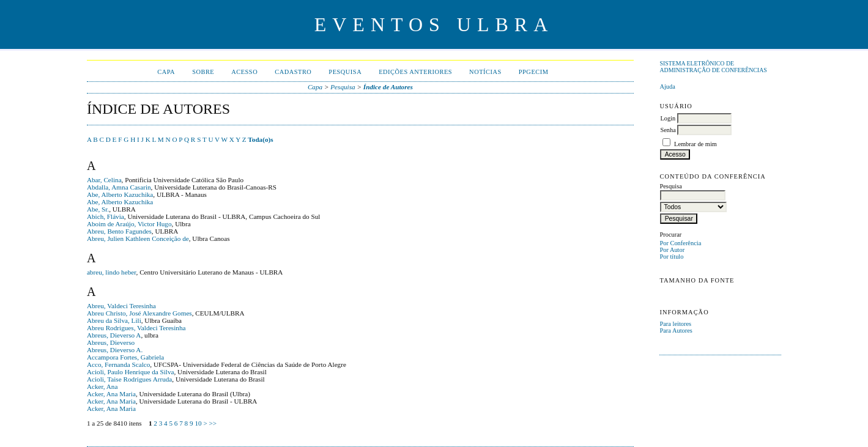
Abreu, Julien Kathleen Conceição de (138, 238)
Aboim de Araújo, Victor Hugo (129, 224)
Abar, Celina (104, 180)
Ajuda (667, 87)
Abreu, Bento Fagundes (119, 231)
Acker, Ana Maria (111, 394)
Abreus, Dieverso (111, 342)
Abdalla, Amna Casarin (119, 187)
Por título (671, 257)
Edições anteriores (415, 72)
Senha (668, 130)
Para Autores (676, 331)
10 (198, 423)
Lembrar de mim (696, 144)
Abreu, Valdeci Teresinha (121, 306)
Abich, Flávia (106, 216)
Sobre (203, 72)
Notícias (485, 72)
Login (668, 118)
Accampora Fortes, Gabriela (125, 357)
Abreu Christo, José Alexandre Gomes (139, 313)
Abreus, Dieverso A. (115, 350)
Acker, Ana (102, 386)
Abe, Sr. (98, 209)
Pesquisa (345, 72)
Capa (166, 72)
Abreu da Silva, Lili (114, 320)
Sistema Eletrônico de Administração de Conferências (713, 67)
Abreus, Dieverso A (114, 335)
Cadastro (293, 72)
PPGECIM (534, 72)
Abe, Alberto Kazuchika (120, 194)
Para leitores (675, 324)
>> (213, 423)
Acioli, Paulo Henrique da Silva (131, 372)
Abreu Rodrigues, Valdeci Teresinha (136, 328)
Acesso (244, 72)
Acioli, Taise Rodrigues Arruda (129, 379)
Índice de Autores (388, 87)
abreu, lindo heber (112, 272)
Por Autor (672, 250)
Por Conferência (680, 243)
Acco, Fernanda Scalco (118, 364)
